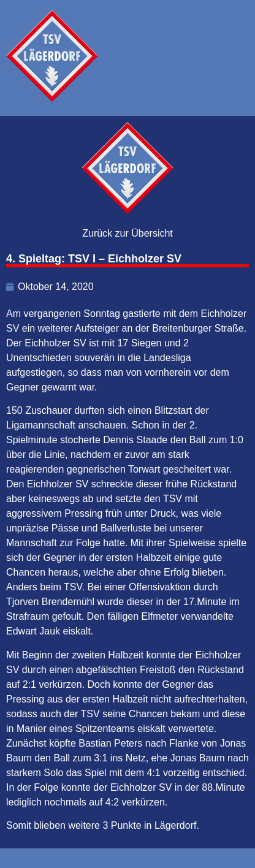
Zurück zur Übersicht (128, 233)
